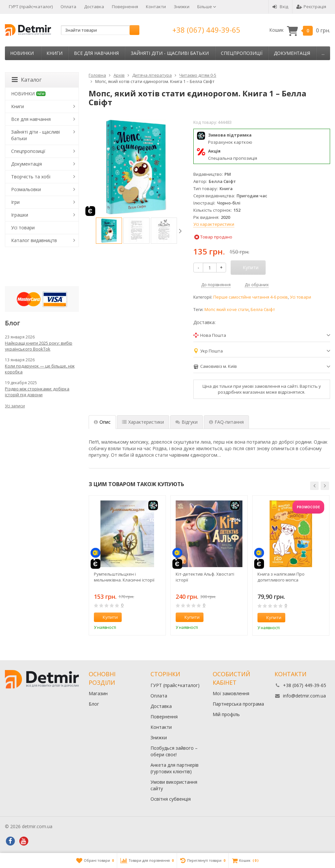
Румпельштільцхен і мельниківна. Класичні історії (124, 577)
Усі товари (300, 297)
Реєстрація (311, 7)
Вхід (280, 7)
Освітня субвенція (171, 799)
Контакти (156, 7)
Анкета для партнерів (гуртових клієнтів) (175, 768)
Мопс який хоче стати (227, 310)
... (323, 53)
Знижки (182, 7)
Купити (107, 617)
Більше (207, 7)
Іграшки (20, 215)
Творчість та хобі (31, 177)
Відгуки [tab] (186, 422)
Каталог (27, 80)
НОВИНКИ (22, 53)
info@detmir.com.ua (304, 696)
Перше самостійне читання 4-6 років (251, 297)
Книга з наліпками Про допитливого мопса (281, 577)
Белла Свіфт (263, 310)
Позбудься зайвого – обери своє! (174, 751)
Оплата (68, 7)
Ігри (15, 202)
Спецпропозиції (242, 53)
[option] (109, 231)
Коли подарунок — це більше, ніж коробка (40, 369)
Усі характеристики (214, 224)
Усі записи (15, 406)
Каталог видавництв (34, 240)
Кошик (300, 30)
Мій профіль (226, 714)
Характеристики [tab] (143, 422)
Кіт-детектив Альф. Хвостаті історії (205, 577)
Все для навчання (96, 53)
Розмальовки (26, 189)
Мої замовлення (231, 693)
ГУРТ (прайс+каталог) (31, 7)
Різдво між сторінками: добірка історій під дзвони (37, 392)
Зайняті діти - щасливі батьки (170, 53)
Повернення (125, 7)
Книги (54, 53)
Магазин (98, 693)
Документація (292, 53)
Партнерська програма (238, 704)
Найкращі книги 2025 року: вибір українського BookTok (39, 346)
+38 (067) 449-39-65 (206, 30)
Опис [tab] (102, 422)
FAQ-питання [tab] (226, 422)
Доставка (94, 7)
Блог (94, 704)
